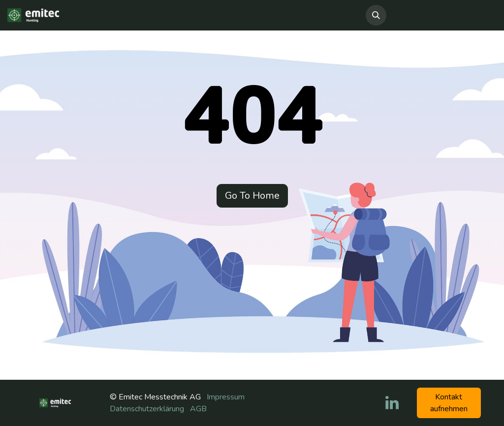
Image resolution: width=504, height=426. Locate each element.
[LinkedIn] (392, 403)
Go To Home (252, 196)
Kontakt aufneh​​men (449, 403)
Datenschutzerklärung (147, 409)
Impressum (226, 397)
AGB (198, 409)
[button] (376, 15)
